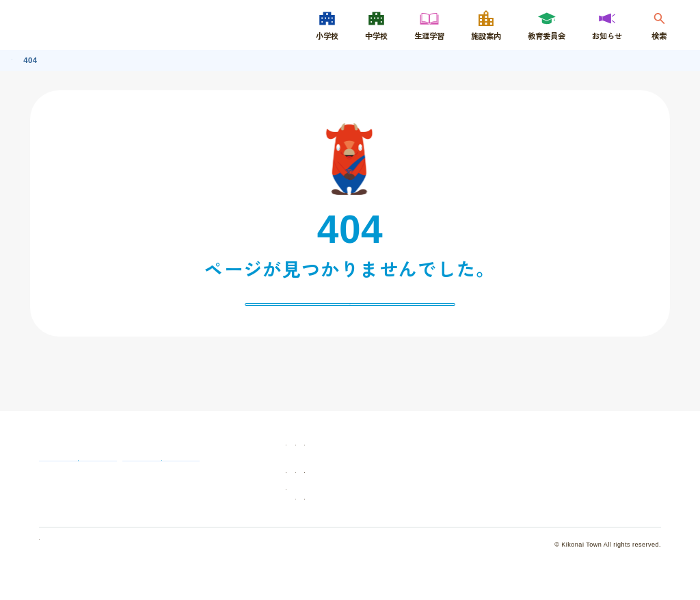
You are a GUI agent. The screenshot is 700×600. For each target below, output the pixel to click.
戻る (350, 312)
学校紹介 (366, 463)
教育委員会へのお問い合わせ (99, 506)
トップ (23, 60)
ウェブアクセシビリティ (601, 517)
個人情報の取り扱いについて (84, 579)
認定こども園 (582, 491)
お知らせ (470, 491)
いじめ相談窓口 (209, 506)
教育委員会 (370, 491)
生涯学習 (470, 463)
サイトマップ (478, 517)
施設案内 (574, 463)
